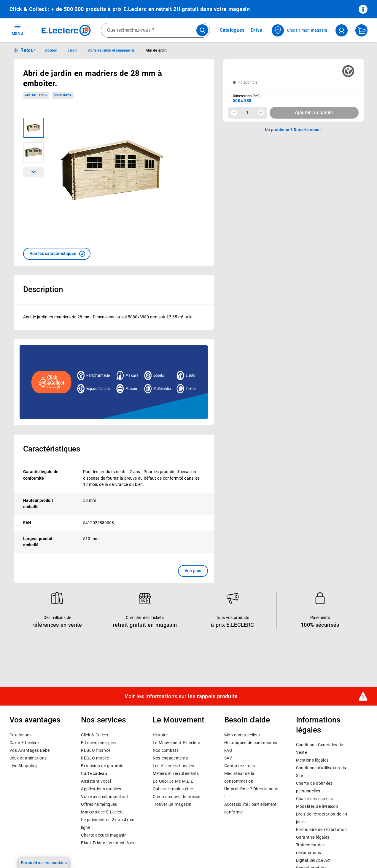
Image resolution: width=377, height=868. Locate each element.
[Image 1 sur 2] (34, 128)
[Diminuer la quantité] (234, 113)
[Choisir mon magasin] (300, 30)
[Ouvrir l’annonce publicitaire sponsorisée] (114, 382)
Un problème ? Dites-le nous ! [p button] (293, 130)
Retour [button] (28, 50)
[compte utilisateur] (342, 30)
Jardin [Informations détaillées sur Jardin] (72, 50)
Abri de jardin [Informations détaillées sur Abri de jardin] (156, 50)
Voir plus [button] (193, 571)
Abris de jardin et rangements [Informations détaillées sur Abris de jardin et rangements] (111, 50)
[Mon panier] (361, 30)
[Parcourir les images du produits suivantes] (34, 172)
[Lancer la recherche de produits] (202, 30)
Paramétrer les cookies (44, 863)
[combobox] (155, 30)
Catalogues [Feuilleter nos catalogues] (232, 30)
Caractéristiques (52, 449)
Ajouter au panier (314, 113)
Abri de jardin (36, 95)
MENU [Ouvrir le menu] (17, 30)
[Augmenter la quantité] (261, 113)
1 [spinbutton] (247, 112)
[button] (57, 254)
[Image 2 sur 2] (34, 152)
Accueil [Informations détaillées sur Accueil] (51, 50)
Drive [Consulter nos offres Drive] (257, 30)
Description (43, 289)
